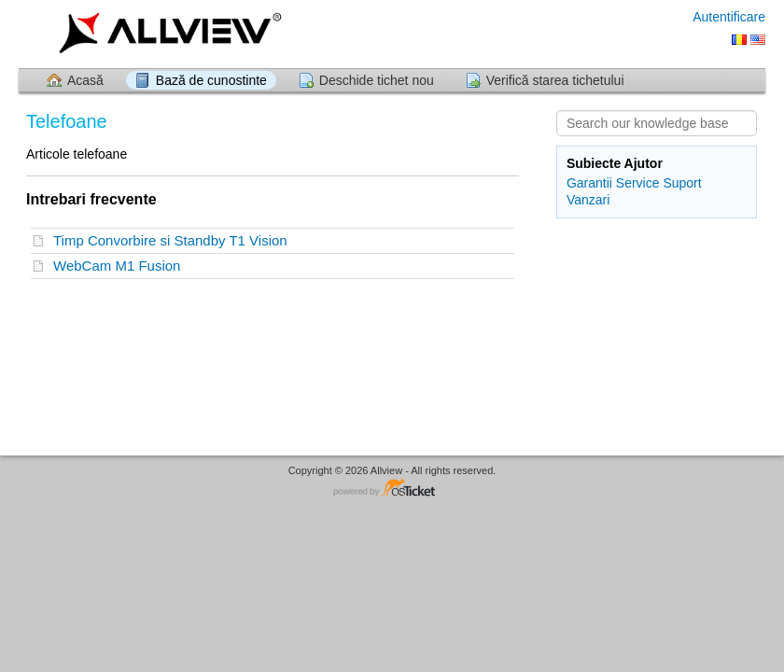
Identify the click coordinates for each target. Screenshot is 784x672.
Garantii (589, 183)
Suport (682, 183)
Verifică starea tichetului (555, 80)
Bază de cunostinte (211, 80)
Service (638, 183)
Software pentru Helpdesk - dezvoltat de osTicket (392, 489)
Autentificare (729, 17)
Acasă (85, 80)
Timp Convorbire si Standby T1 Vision (174, 240)
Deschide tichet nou (377, 80)
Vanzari (588, 200)
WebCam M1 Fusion (121, 266)
